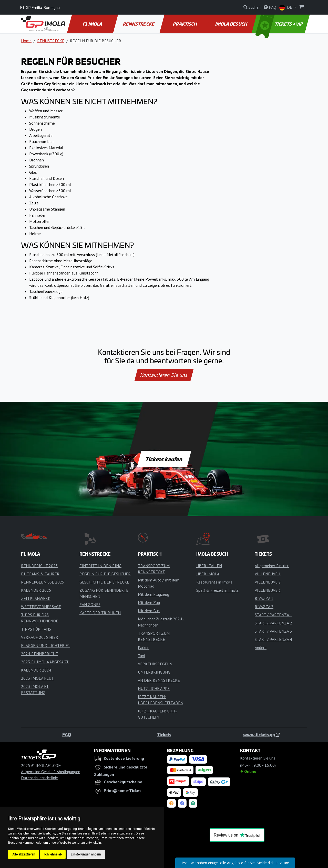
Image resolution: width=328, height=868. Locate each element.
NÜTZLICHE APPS (154, 688)
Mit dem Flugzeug (153, 594)
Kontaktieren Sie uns (164, 375)
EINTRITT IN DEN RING (100, 566)
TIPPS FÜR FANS (36, 629)
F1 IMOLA (93, 24)
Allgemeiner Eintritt (272, 566)
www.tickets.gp (262, 734)
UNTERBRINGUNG (154, 672)
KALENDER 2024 (36, 670)
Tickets (164, 734)
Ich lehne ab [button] (53, 854)
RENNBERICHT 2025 (39, 566)
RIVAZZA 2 (264, 607)
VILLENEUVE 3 (268, 590)
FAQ (67, 734)
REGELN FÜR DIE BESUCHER (105, 574)
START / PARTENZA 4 (273, 639)
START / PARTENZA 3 (273, 631)
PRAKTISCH (185, 24)
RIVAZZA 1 (264, 598)
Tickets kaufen (164, 459)
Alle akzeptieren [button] (24, 854)
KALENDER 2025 (36, 590)
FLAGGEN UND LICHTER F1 (46, 645)
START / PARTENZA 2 (273, 623)
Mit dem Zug (149, 602)
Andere (261, 647)
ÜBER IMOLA (208, 574)
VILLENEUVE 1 (268, 574)
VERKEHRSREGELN (155, 664)
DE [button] (286, 8)
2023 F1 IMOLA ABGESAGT (45, 662)
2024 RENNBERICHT (40, 654)
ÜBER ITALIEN (209, 566)
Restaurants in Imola (214, 582)
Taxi (141, 656)
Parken (144, 647)
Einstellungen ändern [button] (86, 854)
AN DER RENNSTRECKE (159, 680)
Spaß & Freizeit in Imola (217, 590)
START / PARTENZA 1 (273, 615)
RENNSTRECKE (139, 24)
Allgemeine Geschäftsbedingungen (51, 772)
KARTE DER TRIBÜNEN (100, 613)
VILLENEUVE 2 (268, 582)
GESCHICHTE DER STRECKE (104, 582)
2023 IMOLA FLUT (37, 678)
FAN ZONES (90, 605)
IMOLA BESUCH (231, 24)
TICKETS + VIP (280, 24)
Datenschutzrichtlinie (39, 778)
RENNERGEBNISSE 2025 (43, 582)
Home (26, 41)
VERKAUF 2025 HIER (40, 637)
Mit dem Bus (149, 611)
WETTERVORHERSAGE (41, 607)
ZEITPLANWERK (36, 598)
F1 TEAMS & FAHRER (40, 574)
